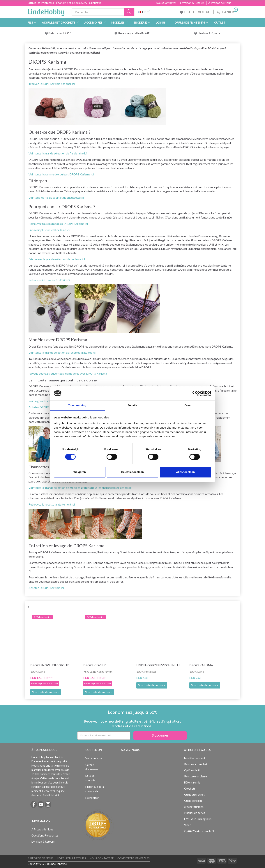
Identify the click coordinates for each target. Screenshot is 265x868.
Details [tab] (132, 405)
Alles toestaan (185, 472)
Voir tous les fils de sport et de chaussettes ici (57, 197)
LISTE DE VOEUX (195, 12)
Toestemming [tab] (77, 405)
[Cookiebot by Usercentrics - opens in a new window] (195, 393)
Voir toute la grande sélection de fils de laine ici (58, 153)
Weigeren (80, 472)
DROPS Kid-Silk (95, 665)
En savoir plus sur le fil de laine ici (49, 230)
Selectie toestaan (133, 472)
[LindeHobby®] (46, 11)
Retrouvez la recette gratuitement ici (52, 504)
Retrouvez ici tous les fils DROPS (49, 280)
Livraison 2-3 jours (209, 33)
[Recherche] (129, 12)
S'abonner (160, 735)
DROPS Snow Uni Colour (50, 665)
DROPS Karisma (201, 665)
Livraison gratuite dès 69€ (134, 33)
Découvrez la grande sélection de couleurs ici (57, 259)
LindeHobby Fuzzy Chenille (158, 665)
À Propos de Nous (220, 3)
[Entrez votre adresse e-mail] (104, 736)
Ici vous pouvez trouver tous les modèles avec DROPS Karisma (68, 373)
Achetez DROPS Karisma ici (46, 588)
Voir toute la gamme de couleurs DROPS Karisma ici (61, 174)
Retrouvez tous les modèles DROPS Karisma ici (58, 224)
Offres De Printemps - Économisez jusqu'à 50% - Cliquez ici (65, 3)
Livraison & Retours (192, 3)
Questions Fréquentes (45, 836)
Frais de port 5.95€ (60, 33)
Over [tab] (188, 405)
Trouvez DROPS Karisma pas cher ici (52, 84)
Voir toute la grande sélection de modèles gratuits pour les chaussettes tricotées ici (80, 488)
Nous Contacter (166, 3)
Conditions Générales (134, 858)
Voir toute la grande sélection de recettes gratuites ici (62, 352)
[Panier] (227, 12)
